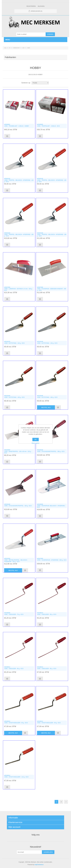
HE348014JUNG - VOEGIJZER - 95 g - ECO (47, 668)
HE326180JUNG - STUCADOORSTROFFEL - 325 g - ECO (18, 505)
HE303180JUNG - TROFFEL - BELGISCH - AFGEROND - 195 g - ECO (52, 235)
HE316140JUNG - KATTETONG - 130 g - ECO (47, 342)
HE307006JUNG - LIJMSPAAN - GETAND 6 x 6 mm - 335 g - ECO (18, 289)
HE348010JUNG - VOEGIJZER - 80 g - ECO (47, 614)
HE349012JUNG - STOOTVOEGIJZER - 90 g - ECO (49, 722)
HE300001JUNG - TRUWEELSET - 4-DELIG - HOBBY (17, 125)
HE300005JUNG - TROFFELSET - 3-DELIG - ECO (48, 125)
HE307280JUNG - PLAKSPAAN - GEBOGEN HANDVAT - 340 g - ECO (52, 289)
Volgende (66, 802)
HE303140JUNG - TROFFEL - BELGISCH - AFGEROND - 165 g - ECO (52, 180)
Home (5, 48)
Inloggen (41, 6)
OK (35, 440)
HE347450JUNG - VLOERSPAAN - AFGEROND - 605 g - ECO (52, 559)
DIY (10, 48)
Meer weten (35, 443)
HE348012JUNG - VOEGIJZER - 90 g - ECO (14, 668)
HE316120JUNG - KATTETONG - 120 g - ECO (14, 342)
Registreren (31, 6)
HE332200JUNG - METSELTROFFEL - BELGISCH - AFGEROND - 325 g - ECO (16, 560)
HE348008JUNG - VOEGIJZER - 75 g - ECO (14, 614)
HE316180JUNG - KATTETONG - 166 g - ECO (47, 396)
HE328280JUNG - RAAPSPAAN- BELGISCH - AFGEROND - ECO (51, 506)
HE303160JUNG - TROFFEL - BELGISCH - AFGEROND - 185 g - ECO (19, 235)
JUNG (23, 48)
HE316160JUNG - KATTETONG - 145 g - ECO (14, 396)
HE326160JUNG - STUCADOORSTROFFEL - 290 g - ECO (51, 451)
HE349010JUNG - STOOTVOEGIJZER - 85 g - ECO (16, 722)
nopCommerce (39, 865)
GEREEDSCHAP (16, 48)
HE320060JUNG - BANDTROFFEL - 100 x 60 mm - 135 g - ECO (18, 451)
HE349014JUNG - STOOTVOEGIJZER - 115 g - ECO (16, 776)
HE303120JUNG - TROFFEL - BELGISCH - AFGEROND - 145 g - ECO (19, 180)
